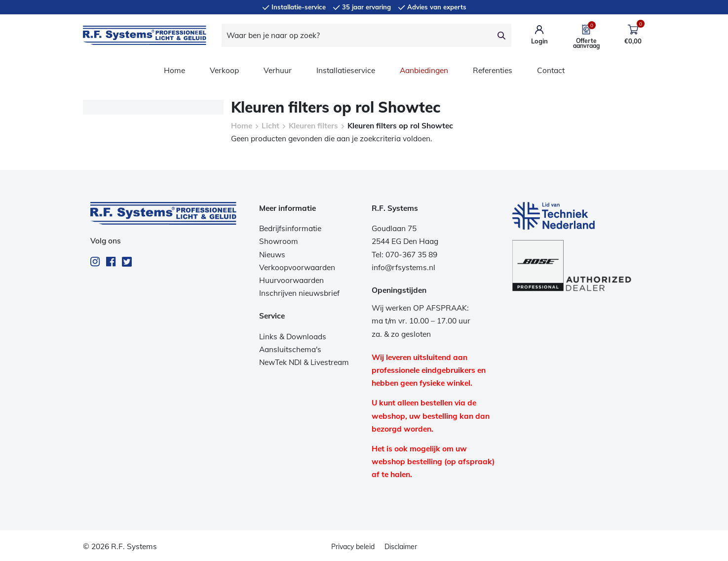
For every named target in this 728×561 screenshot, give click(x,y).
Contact (551, 70)
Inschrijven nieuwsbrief (299, 293)
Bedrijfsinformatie (290, 228)
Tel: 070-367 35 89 (404, 255)
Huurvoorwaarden (291, 280)
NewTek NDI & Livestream (304, 362)
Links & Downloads (293, 337)
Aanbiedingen (424, 70)
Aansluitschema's (290, 349)
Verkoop (224, 70)
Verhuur (278, 70)
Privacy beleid (353, 547)
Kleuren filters (313, 126)
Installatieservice (346, 70)
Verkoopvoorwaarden (297, 267)
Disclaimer (401, 547)
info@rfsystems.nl (403, 267)
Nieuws (272, 255)
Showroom (279, 241)
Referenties (493, 70)
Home (174, 70)
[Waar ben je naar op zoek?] (357, 35)
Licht (270, 126)
